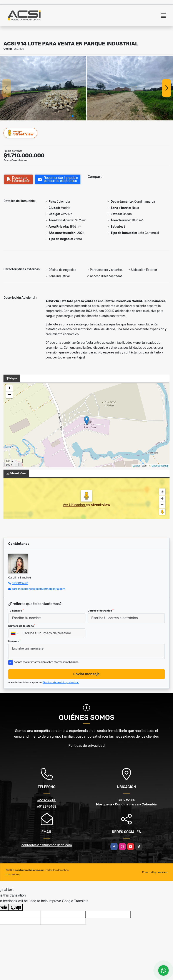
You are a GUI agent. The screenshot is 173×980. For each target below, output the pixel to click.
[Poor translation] (16, 907)
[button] (73, 116)
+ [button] (9, 388)
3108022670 (20, 583)
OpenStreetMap (160, 466)
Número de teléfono (22, 626)
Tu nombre (16, 611)
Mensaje (14, 641)
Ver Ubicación (74, 505)
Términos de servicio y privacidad (61, 682)
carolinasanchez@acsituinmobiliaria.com (38, 589)
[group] (43, 88)
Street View (21, 133)
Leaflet (136, 466)
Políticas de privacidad (87, 746)
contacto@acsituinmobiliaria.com (47, 845)
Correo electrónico (101, 611)
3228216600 (47, 800)
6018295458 (47, 807)
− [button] (9, 395)
